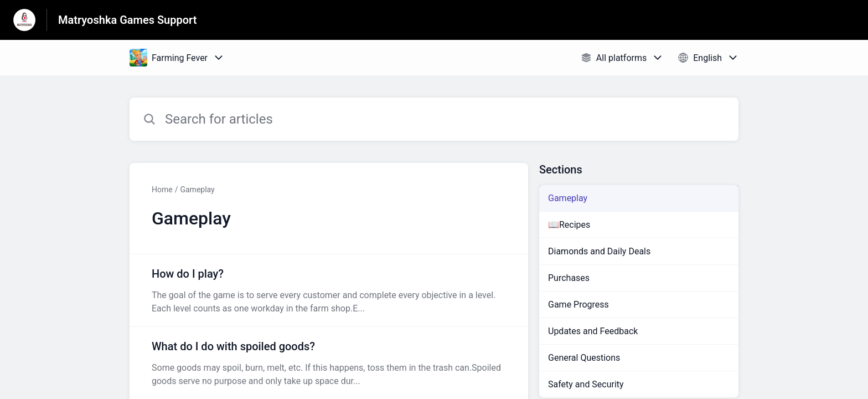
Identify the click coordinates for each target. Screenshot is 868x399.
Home (162, 190)
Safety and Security (586, 384)
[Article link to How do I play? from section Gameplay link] (329, 290)
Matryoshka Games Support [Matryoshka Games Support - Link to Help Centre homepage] (128, 20)
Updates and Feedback (593, 331)
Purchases (569, 278)
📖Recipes (569, 225)
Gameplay (197, 190)
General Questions (584, 358)
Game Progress (578, 305)
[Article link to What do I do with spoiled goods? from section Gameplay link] (329, 363)
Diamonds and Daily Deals (599, 251)
